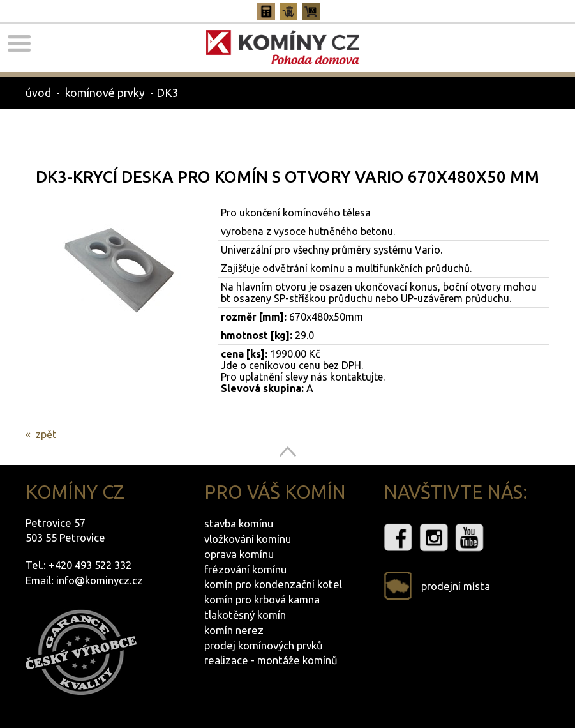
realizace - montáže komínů (271, 660)
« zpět (41, 434)
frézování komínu (245, 569)
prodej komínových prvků (264, 645)
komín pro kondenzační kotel (273, 584)
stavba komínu (239, 523)
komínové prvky (105, 93)
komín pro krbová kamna (262, 599)
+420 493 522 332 (90, 565)
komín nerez (234, 630)
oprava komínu (239, 554)
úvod (38, 93)
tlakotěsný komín (245, 615)
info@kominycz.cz (100, 580)
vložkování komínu (248, 539)
